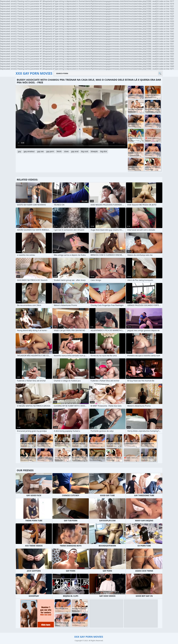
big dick (104, 151)
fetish (59, 151)
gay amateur (29, 151)
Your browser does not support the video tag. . (72, 117)
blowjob (94, 151)
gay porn (50, 151)
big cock (85, 151)
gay (19, 151)
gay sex (40, 151)
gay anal (75, 151)
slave (66, 151)
